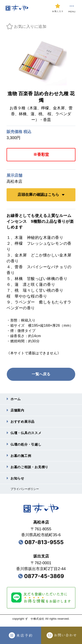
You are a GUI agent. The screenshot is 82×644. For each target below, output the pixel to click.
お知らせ (18, 481)
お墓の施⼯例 (22, 458)
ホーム (16, 399)
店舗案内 (18, 411)
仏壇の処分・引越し (27, 446)
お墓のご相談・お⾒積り (31, 470)
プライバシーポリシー (26, 492)
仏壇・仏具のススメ (27, 434)
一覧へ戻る (41, 374)
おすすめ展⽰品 (23, 423)
